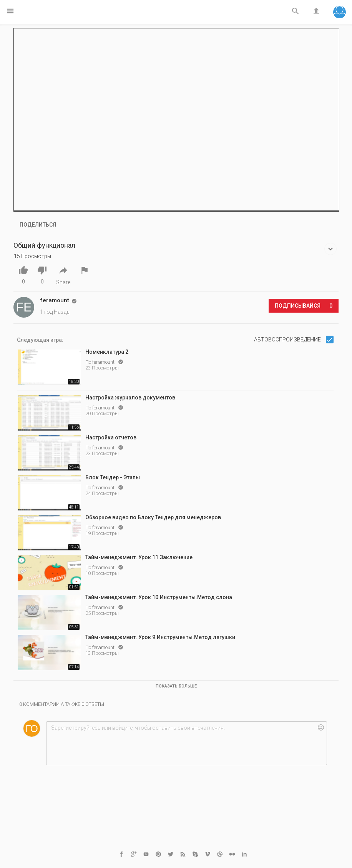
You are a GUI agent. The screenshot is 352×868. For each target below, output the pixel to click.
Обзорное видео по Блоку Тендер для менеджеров (153, 517)
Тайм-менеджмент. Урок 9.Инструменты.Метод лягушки (160, 637)
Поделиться (38, 225)
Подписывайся (304, 306)
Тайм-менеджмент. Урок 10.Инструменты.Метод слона (159, 597)
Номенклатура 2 (107, 352)
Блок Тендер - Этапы (113, 477)
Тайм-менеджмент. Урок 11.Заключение (139, 557)
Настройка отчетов (111, 437)
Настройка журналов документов (130, 398)
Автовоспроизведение (288, 340)
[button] (340, 13)
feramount (104, 362)
